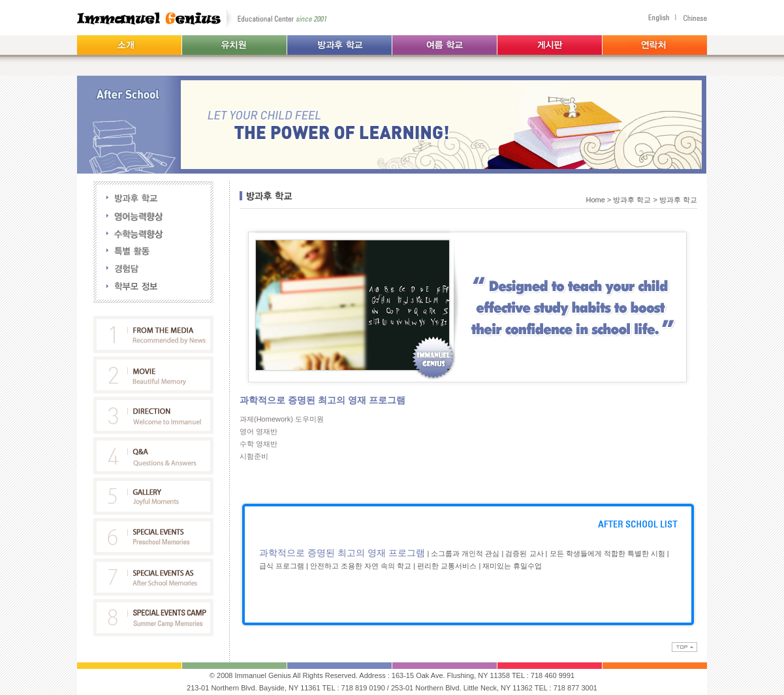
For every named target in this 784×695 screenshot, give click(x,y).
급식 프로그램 (282, 566)
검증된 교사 (524, 553)
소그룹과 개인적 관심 (465, 553)
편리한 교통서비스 (448, 566)
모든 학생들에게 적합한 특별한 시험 (607, 553)
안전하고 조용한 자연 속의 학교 (361, 566)
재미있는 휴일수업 (512, 566)
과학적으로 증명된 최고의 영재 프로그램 (343, 553)
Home (595, 200)
